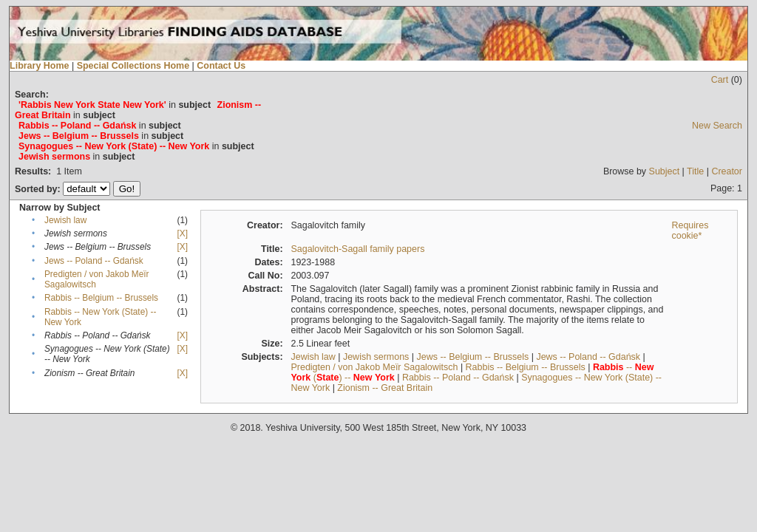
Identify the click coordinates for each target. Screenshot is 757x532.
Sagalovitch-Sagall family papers (357, 249)
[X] (183, 233)
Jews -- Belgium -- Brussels (473, 357)
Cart (720, 80)
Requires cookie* (690, 231)
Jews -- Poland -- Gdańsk (94, 261)
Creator (727, 171)
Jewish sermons (376, 357)
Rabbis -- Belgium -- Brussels (101, 298)
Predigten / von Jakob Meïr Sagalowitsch (374, 367)
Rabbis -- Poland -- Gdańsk (458, 378)
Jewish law (65, 220)
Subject (665, 171)
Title (695, 171)
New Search (717, 126)
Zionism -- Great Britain (385, 388)
